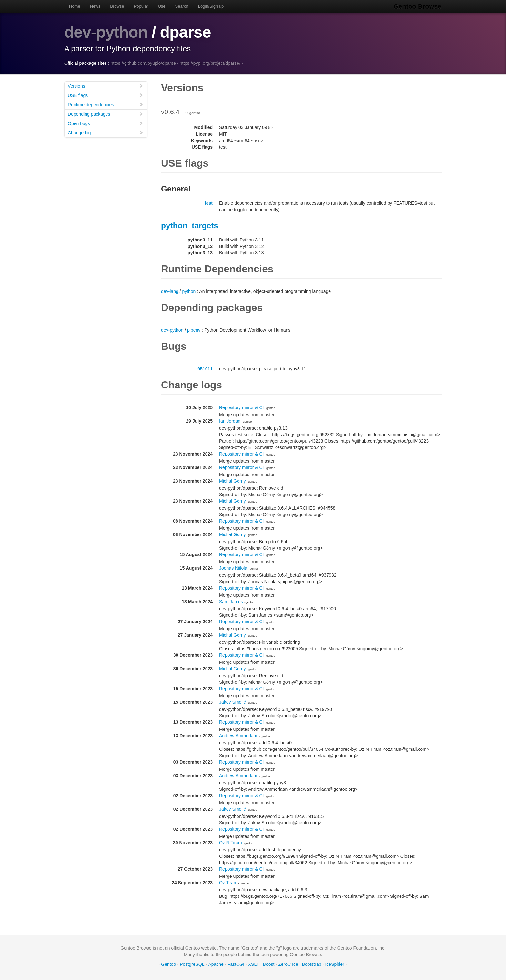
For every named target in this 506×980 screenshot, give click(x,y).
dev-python (106, 32)
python (189, 291)
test (209, 203)
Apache (216, 964)
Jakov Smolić (232, 702)
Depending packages (106, 114)
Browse (117, 6)
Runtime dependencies (106, 104)
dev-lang (170, 291)
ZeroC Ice (288, 964)
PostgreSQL (192, 964)
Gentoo (168, 964)
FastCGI (236, 964)
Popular (141, 6)
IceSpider (334, 964)
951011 (205, 368)
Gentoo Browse (418, 6)
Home (75, 6)
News (95, 6)
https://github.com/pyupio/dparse (143, 63)
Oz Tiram (228, 882)
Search (182, 6)
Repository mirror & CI (241, 407)
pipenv (194, 330)
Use (162, 6)
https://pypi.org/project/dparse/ (210, 63)
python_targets (190, 225)
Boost (269, 964)
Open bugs (106, 123)
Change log (106, 132)
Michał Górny (232, 481)
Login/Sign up (211, 6)
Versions (106, 86)
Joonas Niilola (233, 568)
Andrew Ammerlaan (239, 735)
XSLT (254, 964)
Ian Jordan (230, 421)
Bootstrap (312, 964)
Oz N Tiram (231, 842)
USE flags (106, 95)
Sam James (231, 601)
